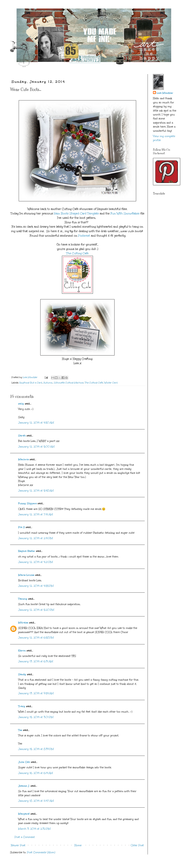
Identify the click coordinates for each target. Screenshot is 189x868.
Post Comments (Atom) (41, 852)
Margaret (24, 814)
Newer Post (18, 845)
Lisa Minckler (165, 93)
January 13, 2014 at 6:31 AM (36, 661)
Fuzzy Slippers (27, 503)
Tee (20, 730)
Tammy (23, 599)
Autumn (48, 383)
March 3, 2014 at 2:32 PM (34, 829)
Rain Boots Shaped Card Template (77, 213)
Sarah (22, 436)
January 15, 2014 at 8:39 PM (36, 749)
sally (21, 404)
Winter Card (111, 383)
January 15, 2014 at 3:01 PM (36, 717)
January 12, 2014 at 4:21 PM (36, 562)
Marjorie (23, 459)
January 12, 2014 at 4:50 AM (36, 423)
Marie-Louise (26, 575)
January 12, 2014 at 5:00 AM (36, 447)
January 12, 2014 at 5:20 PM (36, 610)
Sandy (22, 674)
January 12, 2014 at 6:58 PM (36, 638)
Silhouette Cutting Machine (69, 383)
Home (78, 845)
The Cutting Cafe (77, 253)
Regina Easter (27, 551)
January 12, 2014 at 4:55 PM (36, 586)
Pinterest (84, 236)
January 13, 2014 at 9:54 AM (36, 693)
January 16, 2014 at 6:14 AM (36, 773)
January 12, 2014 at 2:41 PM (36, 538)
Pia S (22, 527)
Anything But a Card (31, 383)
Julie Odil (24, 762)
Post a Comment (25, 837)
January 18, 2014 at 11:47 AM (36, 801)
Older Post (137, 845)
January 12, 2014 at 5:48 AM (36, 491)
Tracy (22, 706)
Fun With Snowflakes (125, 213)
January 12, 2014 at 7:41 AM (36, 514)
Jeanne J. (24, 786)
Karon (22, 651)
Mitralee (23, 623)
